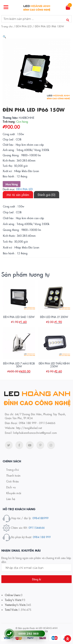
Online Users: (13, 595)
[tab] (18, 195)
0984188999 (41, 518)
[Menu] (6, 7)
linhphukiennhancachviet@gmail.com (35, 433)
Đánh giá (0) (47, 195)
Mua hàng (12, 184)
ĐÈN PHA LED (24, 26)
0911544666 (37, 527)
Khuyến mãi (14, 493)
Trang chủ (7, 26)
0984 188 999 (42, 537)
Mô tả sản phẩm (18, 195)
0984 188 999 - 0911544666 (37, 423)
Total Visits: (12, 610)
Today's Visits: (13, 600)
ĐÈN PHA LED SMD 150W (19, 317)
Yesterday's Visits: (16, 605)
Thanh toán (13, 475)
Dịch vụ (11, 487)
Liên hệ (11, 499)
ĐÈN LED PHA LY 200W (54, 317)
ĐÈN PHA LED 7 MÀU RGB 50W (19, 365)
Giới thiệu (13, 481)
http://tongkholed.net (29, 428)
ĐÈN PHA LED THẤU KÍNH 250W (54, 365)
